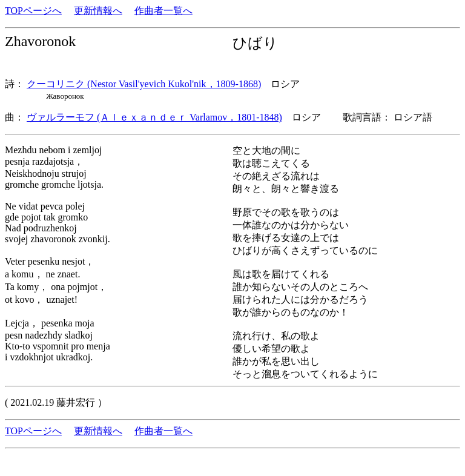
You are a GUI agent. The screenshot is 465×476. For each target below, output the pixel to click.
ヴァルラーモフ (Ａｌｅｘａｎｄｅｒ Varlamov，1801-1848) (154, 117)
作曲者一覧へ (163, 11)
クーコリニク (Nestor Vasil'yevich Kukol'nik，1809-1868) (144, 84)
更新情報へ (98, 11)
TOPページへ (33, 11)
